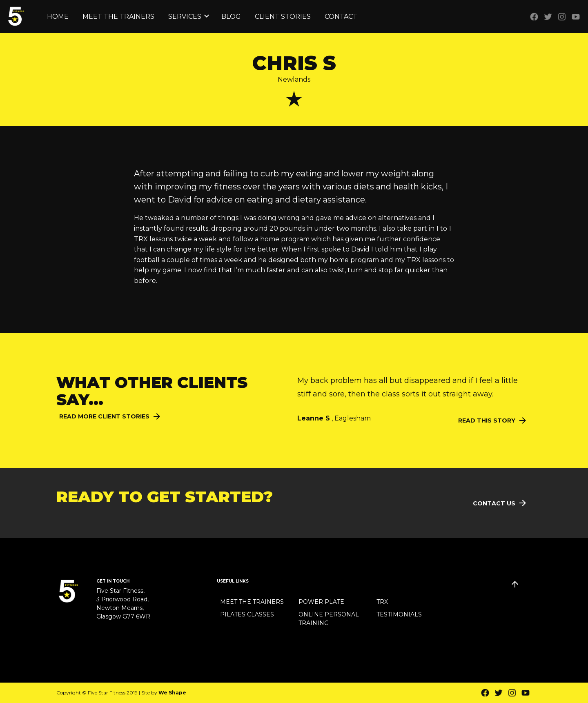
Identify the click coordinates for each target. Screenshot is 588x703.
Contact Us (494, 503)
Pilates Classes (247, 614)
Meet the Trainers (118, 17)
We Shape (172, 693)
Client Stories (283, 17)
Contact (341, 17)
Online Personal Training (329, 619)
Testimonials (399, 614)
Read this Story (487, 420)
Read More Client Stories (104, 416)
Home (58, 17)
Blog (231, 17)
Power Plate (321, 602)
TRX (382, 602)
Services (185, 17)
